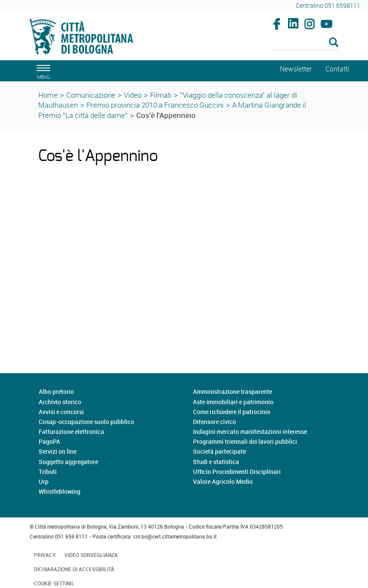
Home (48, 95)
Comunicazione (91, 95)
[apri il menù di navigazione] (42, 71)
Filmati (161, 95)
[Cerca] (305, 43)
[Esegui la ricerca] (334, 43)
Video (133, 95)
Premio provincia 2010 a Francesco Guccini (155, 105)
